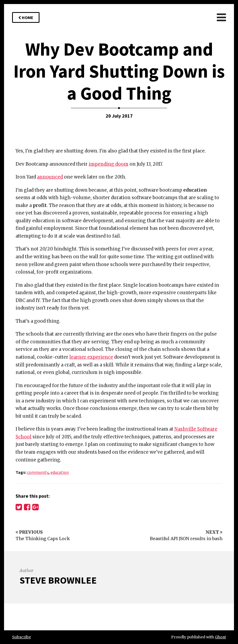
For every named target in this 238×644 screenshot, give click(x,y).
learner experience (91, 357)
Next (214, 532)
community (38, 472)
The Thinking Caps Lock (43, 539)
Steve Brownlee (58, 580)
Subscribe (21, 637)
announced (50, 177)
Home (26, 17)
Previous (29, 532)
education (60, 472)
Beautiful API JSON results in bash (186, 539)
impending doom (109, 164)
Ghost (220, 637)
